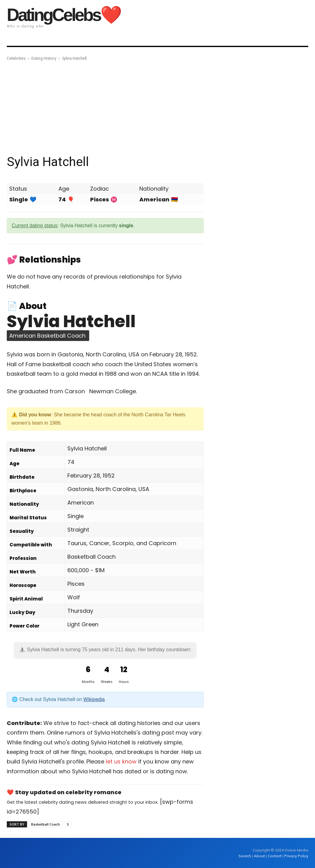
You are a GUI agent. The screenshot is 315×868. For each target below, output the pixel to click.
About (259, 856)
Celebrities (16, 58)
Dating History (44, 58)
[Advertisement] (157, 108)
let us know (121, 761)
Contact (275, 856)
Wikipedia (94, 699)
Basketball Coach (46, 824)
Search (245, 856)
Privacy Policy (296, 856)
